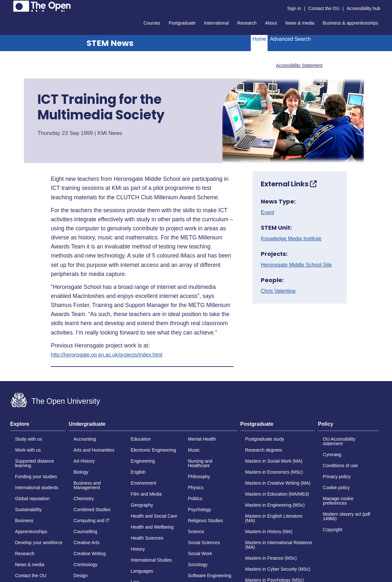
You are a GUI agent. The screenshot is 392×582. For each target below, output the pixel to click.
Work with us (28, 450)
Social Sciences (204, 543)
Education (141, 439)
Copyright (333, 530)
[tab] (38, 426)
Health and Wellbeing (152, 527)
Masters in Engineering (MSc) (275, 505)
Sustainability (29, 510)
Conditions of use (340, 466)
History (138, 549)
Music (194, 450)
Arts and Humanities (94, 450)
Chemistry (84, 499)
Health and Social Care (154, 516)
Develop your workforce (39, 543)
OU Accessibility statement (339, 441)
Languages (142, 571)
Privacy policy (337, 477)
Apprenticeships (31, 532)
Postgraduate (182, 23)
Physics (196, 488)
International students (37, 488)
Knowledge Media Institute (291, 239)
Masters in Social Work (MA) (274, 461)
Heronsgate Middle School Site (296, 265)
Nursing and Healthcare (200, 463)
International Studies (152, 560)
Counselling (85, 532)
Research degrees (264, 450)
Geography (142, 505)
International (216, 23)
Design (81, 576)
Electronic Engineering (154, 450)
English (138, 472)
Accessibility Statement (299, 65)
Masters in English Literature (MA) (274, 518)
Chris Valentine (278, 291)
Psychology (200, 510)
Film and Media (146, 494)
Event (267, 213)
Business (24, 521)
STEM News (110, 43)
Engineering (143, 461)
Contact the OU (324, 8)
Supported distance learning (35, 463)
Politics (195, 499)
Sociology (198, 565)
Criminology (86, 565)
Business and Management (87, 485)
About (271, 23)
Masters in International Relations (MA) (279, 545)
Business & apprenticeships (351, 23)
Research (247, 23)
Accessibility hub (364, 8)
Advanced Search (290, 39)
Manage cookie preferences (338, 501)
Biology (81, 472)
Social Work (200, 554)
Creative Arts (87, 543)
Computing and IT (92, 521)
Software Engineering (210, 576)
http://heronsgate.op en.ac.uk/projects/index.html (106, 355)
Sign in (294, 8)
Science (196, 532)
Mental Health (202, 439)
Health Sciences (147, 538)
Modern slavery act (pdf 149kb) (346, 516)
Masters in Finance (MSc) (271, 558)
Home (259, 39)
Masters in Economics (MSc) (274, 472)
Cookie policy (336, 488)
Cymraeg (332, 455)
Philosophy (199, 477)
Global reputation (32, 499)
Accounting (85, 439)
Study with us (29, 439)
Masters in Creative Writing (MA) (278, 483)
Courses (152, 23)
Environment (144, 483)
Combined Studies (92, 510)
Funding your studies (36, 477)
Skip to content (11, 5)
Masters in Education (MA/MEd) (277, 494)
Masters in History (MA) (269, 532)
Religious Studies (206, 521)
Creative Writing (90, 554)
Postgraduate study (265, 439)
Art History (84, 461)
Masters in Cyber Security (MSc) (278, 569)
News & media (300, 23)
